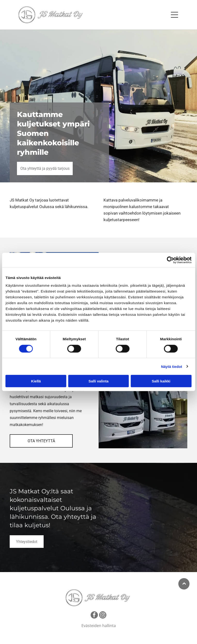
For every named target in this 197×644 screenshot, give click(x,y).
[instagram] (103, 616)
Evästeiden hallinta (99, 626)
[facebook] (94, 616)
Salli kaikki (161, 381)
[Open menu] (174, 15)
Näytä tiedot (172, 366)
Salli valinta (98, 381)
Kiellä (36, 381)
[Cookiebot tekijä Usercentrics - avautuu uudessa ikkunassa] (170, 260)
